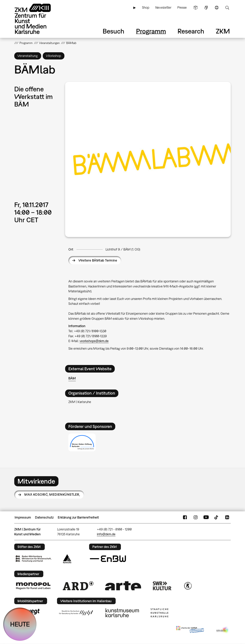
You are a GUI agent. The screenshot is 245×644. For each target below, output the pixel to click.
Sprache (217, 8)
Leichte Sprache (196, 8)
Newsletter (163, 7)
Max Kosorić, (52, 494)
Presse (182, 7)
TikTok (217, 517)
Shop (146, 7)
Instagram (196, 517)
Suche (227, 8)
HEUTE (20, 624)
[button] (148, 159)
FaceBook (185, 517)
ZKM (223, 31)
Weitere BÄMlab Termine (98, 260)
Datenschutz (44, 517)
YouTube (206, 517)
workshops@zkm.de (94, 341)
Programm (151, 31)
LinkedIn (227, 517)
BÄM (72, 378)
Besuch (113, 31)
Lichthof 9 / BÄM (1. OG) (123, 249)
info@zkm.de (106, 534)
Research (191, 31)
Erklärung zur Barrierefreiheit (78, 517)
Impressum (23, 517)
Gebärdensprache (206, 8)
